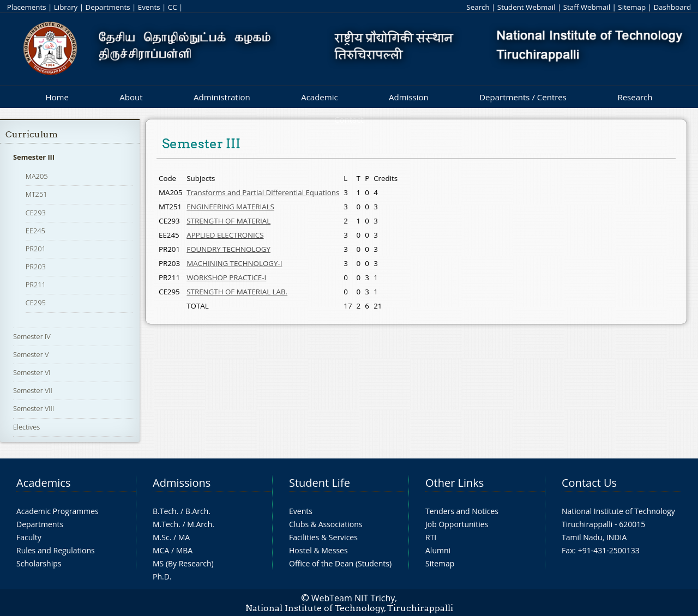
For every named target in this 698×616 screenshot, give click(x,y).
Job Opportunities (457, 524)
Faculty (29, 537)
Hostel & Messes (318, 550)
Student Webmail (526, 7)
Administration (222, 97)
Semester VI (32, 372)
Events (149, 7)
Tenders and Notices (462, 511)
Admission (409, 97)
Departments (108, 7)
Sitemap (632, 7)
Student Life (320, 483)
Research (635, 97)
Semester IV (32, 336)
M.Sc (161, 537)
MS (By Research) (183, 563)
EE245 (35, 231)
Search (478, 7)
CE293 (36, 213)
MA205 (37, 176)
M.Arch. (201, 524)
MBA (185, 550)
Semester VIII (34, 408)
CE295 (36, 303)
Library (66, 7)
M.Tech (166, 524)
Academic (319, 97)
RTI (431, 537)
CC (173, 7)
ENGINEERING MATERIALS (230, 207)
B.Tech (165, 511)
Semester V (31, 354)
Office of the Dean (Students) (340, 563)
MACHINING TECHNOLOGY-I (234, 263)
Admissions (182, 483)
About (131, 97)
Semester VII (33, 390)
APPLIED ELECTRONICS (225, 235)
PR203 (36, 267)
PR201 (36, 249)
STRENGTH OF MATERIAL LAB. (237, 292)
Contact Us (589, 483)
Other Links (455, 483)
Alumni (438, 550)
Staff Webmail (587, 7)
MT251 (37, 194)
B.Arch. (198, 511)
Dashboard (672, 7)
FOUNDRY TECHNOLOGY (228, 249)
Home (57, 97)
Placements (27, 7)
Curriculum (32, 134)
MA (184, 537)
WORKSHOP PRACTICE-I (226, 277)
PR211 (36, 285)
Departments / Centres (523, 97)
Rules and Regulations (56, 550)
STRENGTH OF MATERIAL (228, 221)
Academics (43, 483)
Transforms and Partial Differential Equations (263, 192)
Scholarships (39, 563)
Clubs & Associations (326, 524)
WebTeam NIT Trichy (353, 598)
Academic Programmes (58, 511)
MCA (161, 550)
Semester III (34, 157)
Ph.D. (162, 576)
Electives (26, 427)
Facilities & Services (323, 537)
